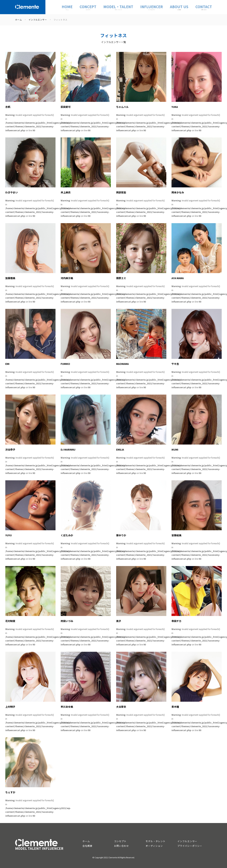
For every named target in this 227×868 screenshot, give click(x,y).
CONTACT (204, 7)
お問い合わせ (121, 846)
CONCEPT (88, 7)
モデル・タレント (156, 841)
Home (67, 7)
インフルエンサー (187, 841)
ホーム (86, 841)
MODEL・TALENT (118, 7)
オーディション (154, 846)
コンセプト (120, 841)
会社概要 (87, 846)
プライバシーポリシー (190, 846)
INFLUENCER (152, 7)
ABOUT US (179, 7)
